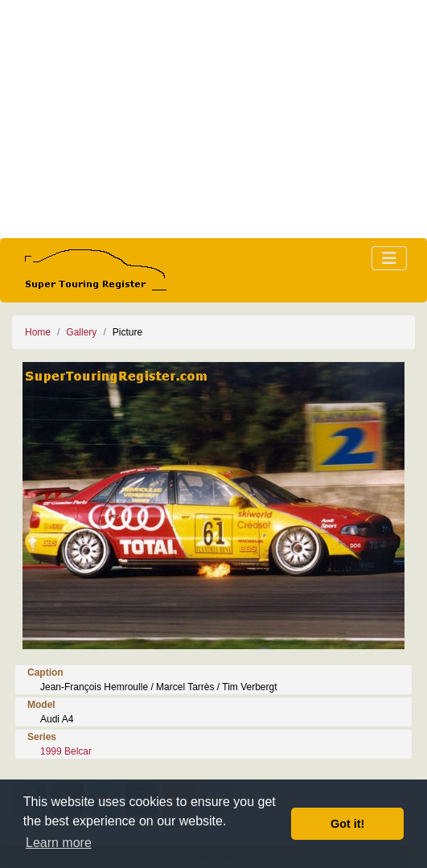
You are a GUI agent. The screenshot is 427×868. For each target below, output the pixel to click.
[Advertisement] (213, 119)
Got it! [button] (347, 824)
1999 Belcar (66, 751)
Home (38, 332)
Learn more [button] (59, 843)
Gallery (81, 332)
